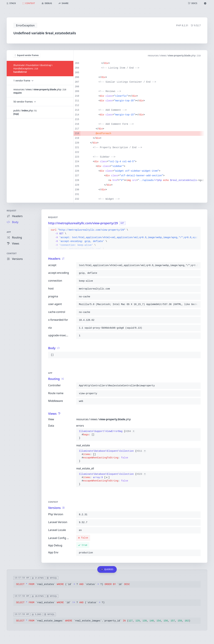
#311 (141, 451)
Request (12, 211)
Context (12, 253)
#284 (130, 431)
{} (107, 435)
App (9, 232)
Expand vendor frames (27, 55)
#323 (141, 474)
